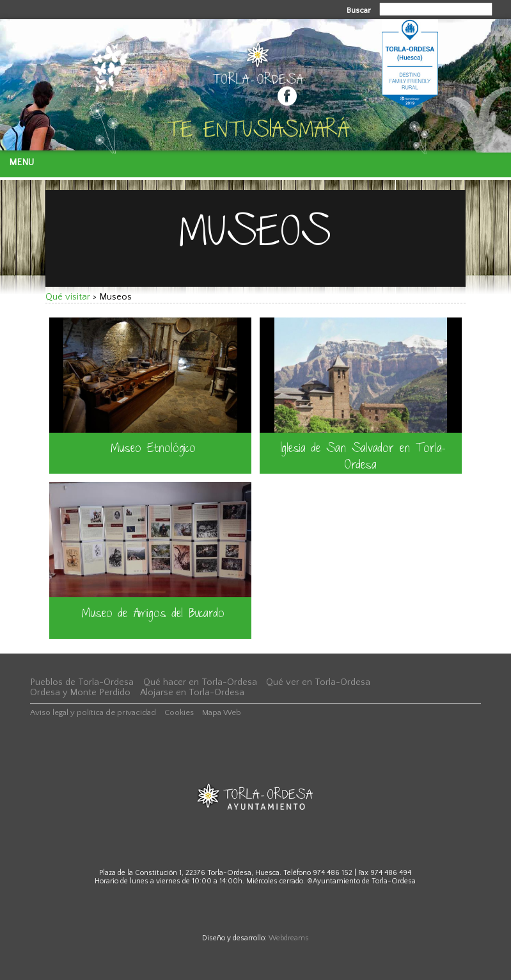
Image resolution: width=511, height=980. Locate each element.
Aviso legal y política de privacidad (93, 712)
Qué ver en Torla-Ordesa (318, 682)
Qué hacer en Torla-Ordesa (200, 682)
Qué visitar (68, 297)
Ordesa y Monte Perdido (80, 693)
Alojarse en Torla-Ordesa (192, 693)
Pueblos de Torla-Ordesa (82, 682)
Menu (21, 163)
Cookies (179, 712)
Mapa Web (222, 712)
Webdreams (289, 938)
